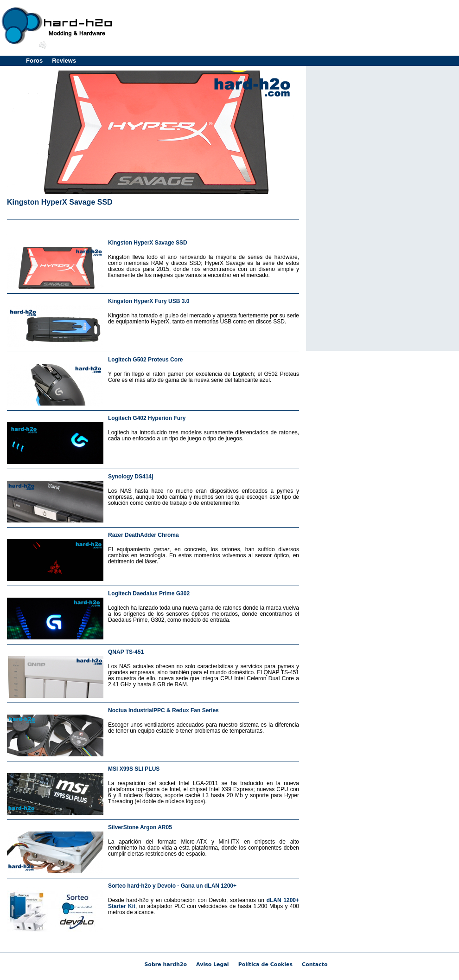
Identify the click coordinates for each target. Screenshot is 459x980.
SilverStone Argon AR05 (140, 827)
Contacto (315, 964)
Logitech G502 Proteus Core (145, 360)
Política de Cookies (265, 964)
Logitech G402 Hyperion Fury (147, 418)
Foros (34, 61)
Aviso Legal (213, 964)
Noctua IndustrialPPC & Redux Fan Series (163, 710)
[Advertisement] (382, 207)
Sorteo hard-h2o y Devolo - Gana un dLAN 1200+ (172, 886)
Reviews (64, 61)
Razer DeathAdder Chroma (143, 535)
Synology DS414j (131, 477)
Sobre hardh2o (166, 964)
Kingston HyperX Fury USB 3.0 (149, 301)
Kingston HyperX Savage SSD (60, 202)
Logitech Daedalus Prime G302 (149, 593)
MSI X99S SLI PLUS (134, 769)
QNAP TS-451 (126, 652)
